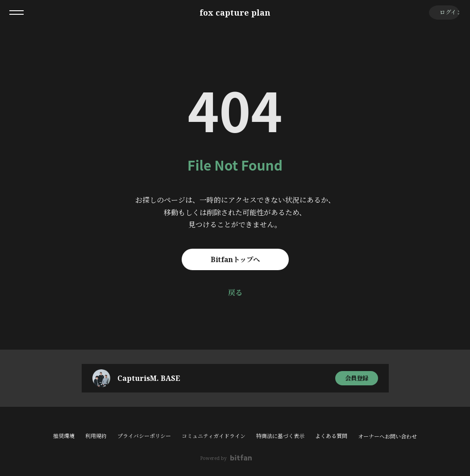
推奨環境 (64, 436)
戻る (235, 292)
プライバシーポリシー (144, 436)
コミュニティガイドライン (214, 436)
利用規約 (96, 436)
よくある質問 (331, 436)
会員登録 (357, 378)
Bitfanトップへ (235, 259)
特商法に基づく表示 (280, 436)
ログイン (443, 12)
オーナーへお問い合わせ (387, 437)
